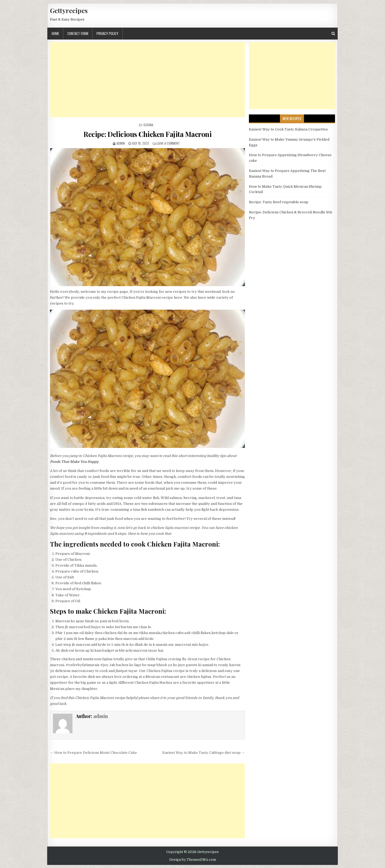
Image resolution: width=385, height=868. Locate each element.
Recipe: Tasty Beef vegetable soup (279, 202)
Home (55, 33)
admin (121, 143)
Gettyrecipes (69, 10)
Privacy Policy (107, 33)
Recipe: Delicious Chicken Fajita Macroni (147, 134)
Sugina (148, 125)
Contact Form (78, 33)
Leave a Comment (168, 143)
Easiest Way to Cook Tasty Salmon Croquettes (288, 129)
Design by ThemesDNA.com (193, 860)
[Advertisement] (147, 80)
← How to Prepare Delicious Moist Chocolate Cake (93, 753)
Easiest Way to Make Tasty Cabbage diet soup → (204, 753)
